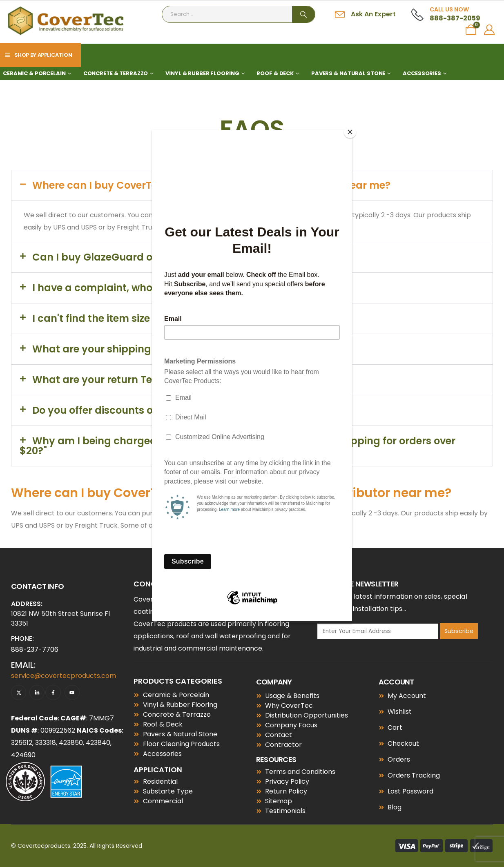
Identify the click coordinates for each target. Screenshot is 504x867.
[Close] (350, 132)
